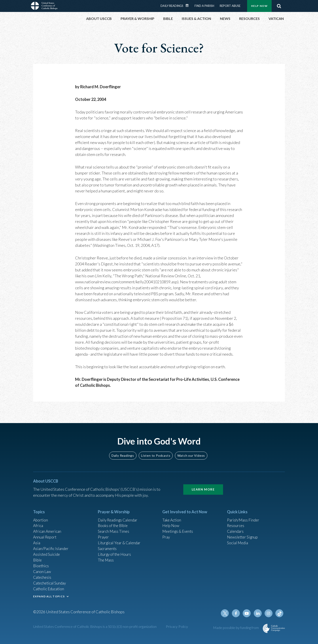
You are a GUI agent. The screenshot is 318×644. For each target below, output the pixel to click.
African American (48, 528)
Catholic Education (49, 588)
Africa (38, 522)
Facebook (237, 613)
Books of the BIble (113, 522)
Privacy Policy (177, 626)
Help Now (259, 6)
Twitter (227, 613)
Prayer (104, 534)
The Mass (106, 558)
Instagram (269, 613)
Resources (236, 522)
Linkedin (258, 613)
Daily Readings (172, 6)
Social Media (238, 540)
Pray (166, 534)
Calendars (236, 528)
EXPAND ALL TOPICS (49, 596)
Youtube (248, 613)
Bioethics (41, 564)
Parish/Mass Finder (244, 516)
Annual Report (45, 534)
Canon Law (42, 570)
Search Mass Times (114, 528)
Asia (37, 540)
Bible (38, 558)
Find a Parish (204, 6)
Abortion (41, 516)
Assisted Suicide (47, 552)
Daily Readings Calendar (189, 6)
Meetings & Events (179, 528)
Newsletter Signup (243, 534)
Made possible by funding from (236, 628)
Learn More (203, 486)
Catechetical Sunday (51, 582)
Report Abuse (230, 6)
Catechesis (43, 576)
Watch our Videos (191, 452)
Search (279, 6)
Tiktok (280, 613)
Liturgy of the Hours (115, 552)
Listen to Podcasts (156, 452)
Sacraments (108, 546)
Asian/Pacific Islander (51, 546)
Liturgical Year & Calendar (120, 540)
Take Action (172, 516)
